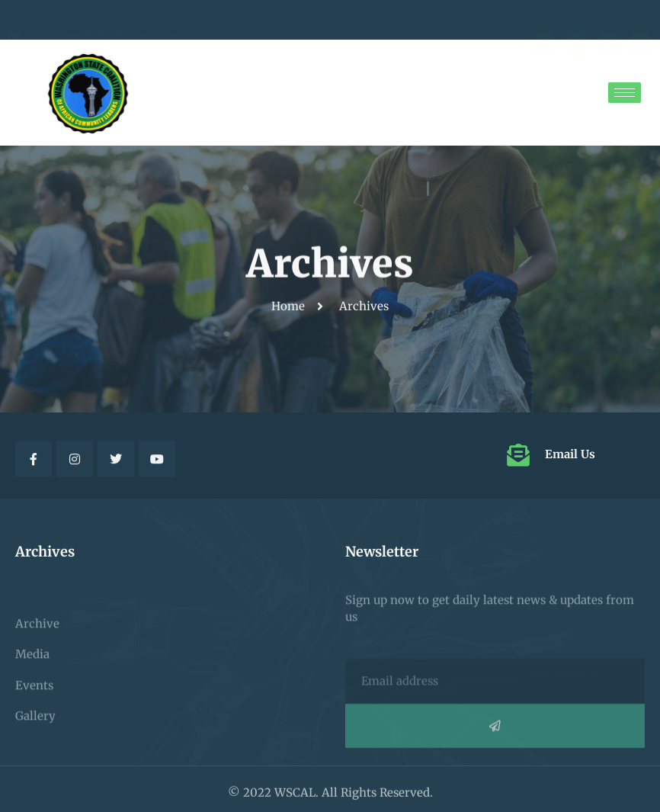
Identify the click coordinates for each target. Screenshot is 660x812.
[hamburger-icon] (625, 93)
